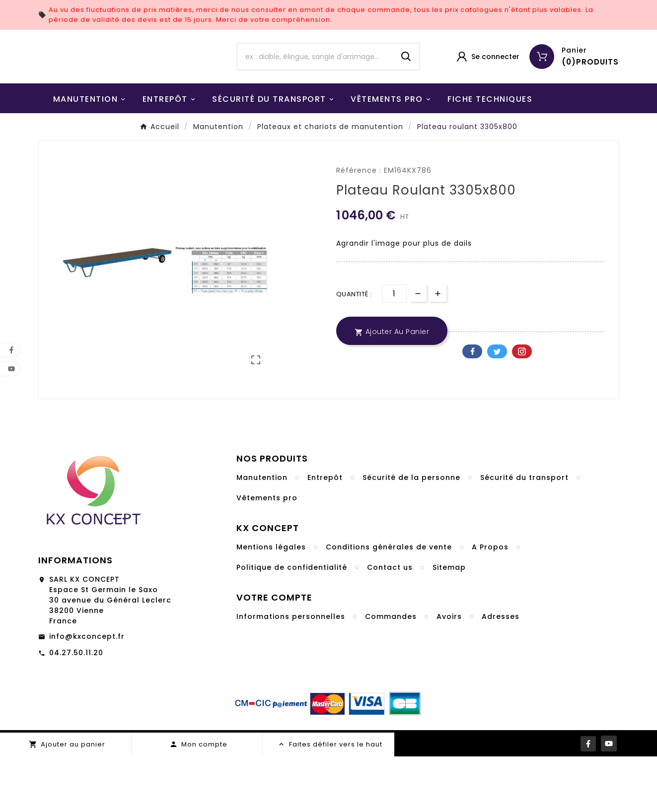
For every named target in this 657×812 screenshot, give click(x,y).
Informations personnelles (291, 672)
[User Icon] (487, 84)
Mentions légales (271, 603)
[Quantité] (394, 349)
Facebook (472, 407)
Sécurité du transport (524, 533)
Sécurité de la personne (411, 533)
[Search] (406, 84)
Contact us (390, 623)
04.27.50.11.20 (76, 708)
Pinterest (522, 407)
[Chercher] (315, 84)
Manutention (262, 533)
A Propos (490, 603)
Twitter (497, 407)
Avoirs (449, 672)
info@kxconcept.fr (87, 692)
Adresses (501, 672)
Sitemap (449, 623)
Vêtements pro (267, 553)
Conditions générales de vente (389, 603)
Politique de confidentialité (292, 623)
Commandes (391, 672)
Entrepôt (325, 533)
